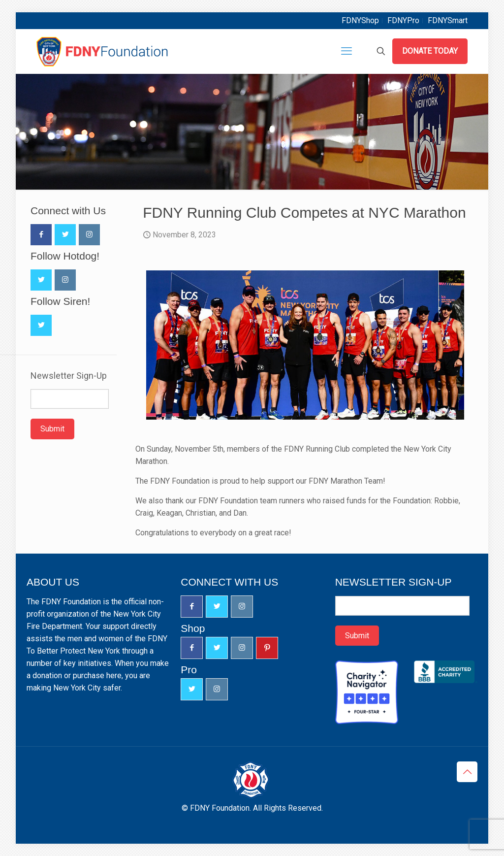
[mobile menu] (346, 51)
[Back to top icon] (467, 772)
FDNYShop (360, 20)
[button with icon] (41, 235)
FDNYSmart (448, 20)
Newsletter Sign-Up (69, 376)
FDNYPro (403, 20)
